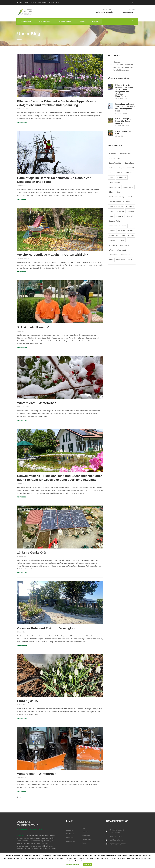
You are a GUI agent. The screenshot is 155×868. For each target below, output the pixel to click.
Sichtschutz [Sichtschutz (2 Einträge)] (113, 240)
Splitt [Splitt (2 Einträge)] (122, 240)
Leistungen (27, 21)
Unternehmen (66, 21)
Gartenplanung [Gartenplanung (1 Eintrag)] (114, 187)
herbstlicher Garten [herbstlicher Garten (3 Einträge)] (116, 206)
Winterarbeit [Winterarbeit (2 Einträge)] (121, 250)
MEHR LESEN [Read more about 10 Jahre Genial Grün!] (22, 573)
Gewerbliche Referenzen (123, 65)
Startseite (70, 830)
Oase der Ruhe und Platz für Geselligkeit (46, 628)
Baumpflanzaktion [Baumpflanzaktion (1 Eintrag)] (115, 163)
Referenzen (46, 21)
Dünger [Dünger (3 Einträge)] (121, 168)
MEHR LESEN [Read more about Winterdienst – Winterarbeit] (22, 420)
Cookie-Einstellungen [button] (72, 864)
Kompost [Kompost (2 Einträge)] (131, 211)
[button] (27, 21)
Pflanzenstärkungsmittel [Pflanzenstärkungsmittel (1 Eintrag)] (118, 226)
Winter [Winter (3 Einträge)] (111, 250)
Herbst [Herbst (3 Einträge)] (129, 197)
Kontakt (95, 21)
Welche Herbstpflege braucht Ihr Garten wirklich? (53, 255)
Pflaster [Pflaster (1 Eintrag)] (112, 231)
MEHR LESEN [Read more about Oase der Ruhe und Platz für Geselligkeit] (22, 646)
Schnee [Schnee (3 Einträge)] (131, 235)
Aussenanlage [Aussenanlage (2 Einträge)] (125, 153)
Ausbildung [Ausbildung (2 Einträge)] (113, 153)
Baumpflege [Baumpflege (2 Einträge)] (129, 163)
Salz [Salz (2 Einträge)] (123, 235)
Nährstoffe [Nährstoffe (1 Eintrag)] (130, 216)
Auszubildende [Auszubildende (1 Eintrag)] (114, 158)
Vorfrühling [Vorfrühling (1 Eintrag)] (113, 245)
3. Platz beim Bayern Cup (35, 327)
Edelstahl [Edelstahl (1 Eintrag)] (130, 168)
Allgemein (117, 62)
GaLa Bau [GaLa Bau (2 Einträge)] (129, 173)
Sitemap (85, 843)
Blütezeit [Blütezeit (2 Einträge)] (112, 168)
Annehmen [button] (87, 865)
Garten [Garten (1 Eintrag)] (112, 177)
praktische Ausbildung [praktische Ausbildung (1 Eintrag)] (126, 231)
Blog (82, 21)
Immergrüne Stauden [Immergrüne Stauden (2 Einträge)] (117, 211)
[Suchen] (131, 21)
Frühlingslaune (28, 701)
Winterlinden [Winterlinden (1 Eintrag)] (120, 260)
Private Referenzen (121, 70)
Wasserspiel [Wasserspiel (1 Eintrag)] (124, 245)
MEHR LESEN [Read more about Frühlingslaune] (22, 718)
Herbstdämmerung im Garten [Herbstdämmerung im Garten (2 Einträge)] (119, 202)
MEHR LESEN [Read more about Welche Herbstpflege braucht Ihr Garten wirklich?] (22, 272)
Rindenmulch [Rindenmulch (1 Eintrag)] (114, 235)
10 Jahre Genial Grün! (33, 553)
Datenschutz (87, 839)
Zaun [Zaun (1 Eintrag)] (130, 260)
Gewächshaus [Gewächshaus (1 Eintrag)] (128, 187)
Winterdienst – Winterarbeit (37, 403)
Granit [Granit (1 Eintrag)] (119, 192)
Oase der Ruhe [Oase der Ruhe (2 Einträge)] (115, 221)
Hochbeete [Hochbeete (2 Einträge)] (130, 206)
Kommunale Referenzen (123, 67)
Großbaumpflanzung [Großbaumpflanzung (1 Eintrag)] (116, 197)
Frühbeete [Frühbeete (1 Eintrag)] (118, 173)
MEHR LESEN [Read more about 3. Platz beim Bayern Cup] (22, 348)
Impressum (86, 836)
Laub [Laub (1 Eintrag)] (111, 216)
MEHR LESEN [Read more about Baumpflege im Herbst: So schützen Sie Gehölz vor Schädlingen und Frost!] (22, 199)
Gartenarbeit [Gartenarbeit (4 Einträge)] (122, 177)
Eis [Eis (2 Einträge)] (110, 173)
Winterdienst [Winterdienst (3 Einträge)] (114, 255)
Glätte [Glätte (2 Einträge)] (111, 192)
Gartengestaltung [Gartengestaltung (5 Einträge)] (115, 182)
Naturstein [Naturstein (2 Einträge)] (120, 216)
